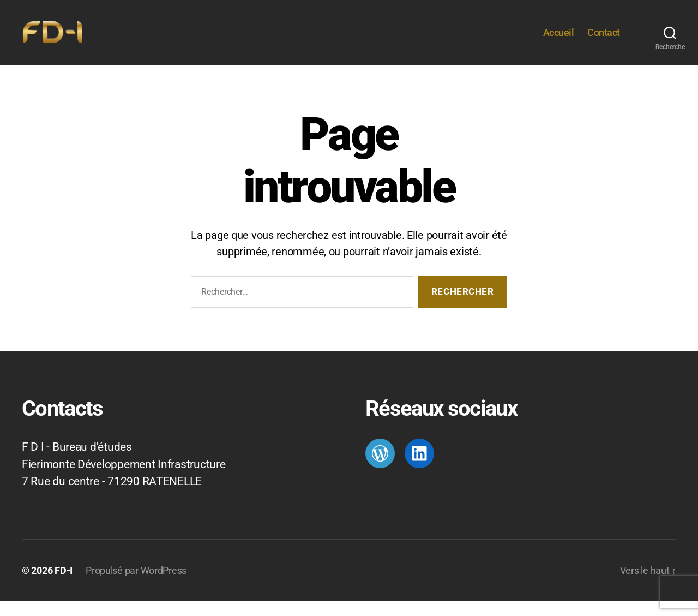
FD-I (64, 585)
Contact (604, 40)
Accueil (559, 40)
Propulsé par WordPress (136, 585)
